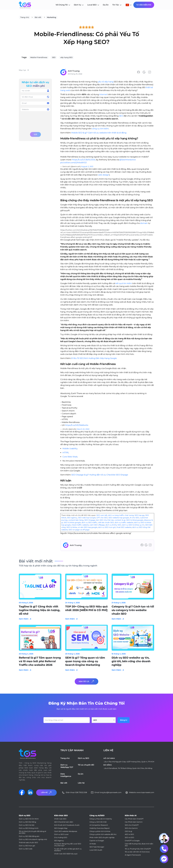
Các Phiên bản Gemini (134, 822)
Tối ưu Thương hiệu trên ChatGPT (138, 849)
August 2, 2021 (87, 166)
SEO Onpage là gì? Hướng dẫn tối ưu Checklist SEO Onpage (100, 475)
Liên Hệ (46, 793)
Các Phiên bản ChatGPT (134, 819)
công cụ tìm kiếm (100, 129)
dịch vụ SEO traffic (89, 522)
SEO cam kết (102, 515)
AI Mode (93, 844)
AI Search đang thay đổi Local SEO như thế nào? (68, 845)
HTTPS (66, 453)
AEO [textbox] (95, 720)
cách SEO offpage (97, 525)
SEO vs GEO (129, 837)
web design (104, 175)
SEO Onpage (90, 520)
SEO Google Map (61, 828)
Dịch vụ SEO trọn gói (27, 846)
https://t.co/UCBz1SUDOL (84, 160)
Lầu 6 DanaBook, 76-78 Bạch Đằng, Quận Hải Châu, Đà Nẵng (128, 768)
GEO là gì (128, 831)
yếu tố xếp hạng (106, 82)
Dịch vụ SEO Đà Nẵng (27, 822)
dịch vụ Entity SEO (113, 525)
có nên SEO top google (88, 527)
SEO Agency (59, 841)
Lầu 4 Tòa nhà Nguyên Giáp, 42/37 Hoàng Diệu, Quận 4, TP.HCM (129, 762)
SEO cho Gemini (131, 828)
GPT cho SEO (102, 518)
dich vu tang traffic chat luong (121, 515)
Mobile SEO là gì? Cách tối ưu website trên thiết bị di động (99, 133)
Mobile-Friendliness (39, 57)
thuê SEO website (124, 527)
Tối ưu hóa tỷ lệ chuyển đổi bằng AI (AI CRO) (32, 832)
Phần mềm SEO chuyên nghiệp (102, 837)
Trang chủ (25, 17)
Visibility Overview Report (100, 828)
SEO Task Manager (97, 847)
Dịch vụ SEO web (26, 849)
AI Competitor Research (99, 825)
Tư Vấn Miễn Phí (144, 5)
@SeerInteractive (127, 160)
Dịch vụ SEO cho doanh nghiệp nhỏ (33, 839)
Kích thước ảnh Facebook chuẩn (67, 825)
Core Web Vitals (70, 457)
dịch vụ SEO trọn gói (107, 527)
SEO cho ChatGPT (132, 825)
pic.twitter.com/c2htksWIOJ (73, 163)
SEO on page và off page (79, 530)
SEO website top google (119, 518)
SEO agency (72, 518)
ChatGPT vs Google (132, 841)
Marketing (52, 17)
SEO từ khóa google (72, 522)
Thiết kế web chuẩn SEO (28, 843)
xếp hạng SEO (66, 57)
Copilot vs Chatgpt (97, 841)
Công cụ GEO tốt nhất (98, 822)
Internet (103, 94)
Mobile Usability (70, 449)
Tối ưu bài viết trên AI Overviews (137, 852)
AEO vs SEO (129, 834)
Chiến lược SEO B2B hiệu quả (66, 854)
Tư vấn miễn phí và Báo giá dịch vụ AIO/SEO (68, 850)
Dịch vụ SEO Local (61, 834)
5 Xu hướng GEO (61, 837)
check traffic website (80, 525)
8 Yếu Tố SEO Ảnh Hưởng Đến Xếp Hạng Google (94, 358)
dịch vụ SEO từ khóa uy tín (133, 525)
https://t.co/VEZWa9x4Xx (77, 425)
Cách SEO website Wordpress (66, 831)
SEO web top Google (87, 518)
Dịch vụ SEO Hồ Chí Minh (29, 819)
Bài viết (38, 17)
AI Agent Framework (133, 855)
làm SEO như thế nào (105, 520)
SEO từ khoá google (135, 520)
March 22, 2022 (83, 429)
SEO (54, 57)
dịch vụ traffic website (124, 522)
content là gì (120, 520)
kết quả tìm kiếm (124, 283)
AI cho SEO (134, 518)
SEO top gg (139, 515)
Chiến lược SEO (60, 819)
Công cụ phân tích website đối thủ (103, 834)
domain (144, 223)
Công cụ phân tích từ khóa (100, 831)
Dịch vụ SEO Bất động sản (29, 836)
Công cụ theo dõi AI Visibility (101, 819)
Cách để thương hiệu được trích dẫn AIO (139, 845)
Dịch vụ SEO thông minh (29, 828)
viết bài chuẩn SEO (106, 522)
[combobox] (104, 720)
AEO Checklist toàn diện (64, 822)
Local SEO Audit (96, 850)
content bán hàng (76, 520)
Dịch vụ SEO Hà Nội (27, 825)
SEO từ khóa (72, 527)
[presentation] (35, 121)
